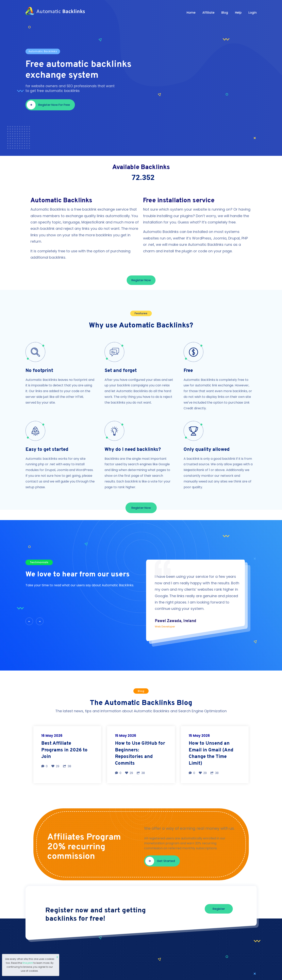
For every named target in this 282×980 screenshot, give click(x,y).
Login (253, 13)
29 (55, 766)
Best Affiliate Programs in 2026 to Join (64, 750)
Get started (160, 861)
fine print (28, 963)
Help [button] (238, 13)
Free (188, 371)
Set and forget (121, 371)
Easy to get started (47, 450)
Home (191, 13)
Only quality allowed (207, 450)
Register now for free (48, 105)
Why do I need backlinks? (133, 450)
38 (67, 766)
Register (219, 909)
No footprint (39, 371)
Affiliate (208, 13)
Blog (225, 13)
